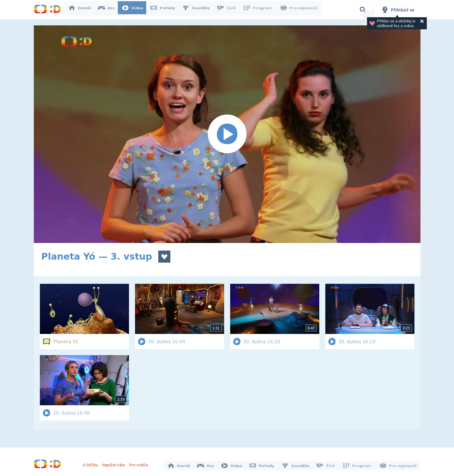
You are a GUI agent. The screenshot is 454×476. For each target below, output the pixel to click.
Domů (82, 10)
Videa (135, 10)
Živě (229, 10)
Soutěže (199, 10)
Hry (109, 10)
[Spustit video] (227, 134)
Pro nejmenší (299, 10)
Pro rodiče (140, 463)
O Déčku (92, 463)
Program (259, 10)
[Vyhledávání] (363, 10)
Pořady (166, 10)
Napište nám (115, 463)
